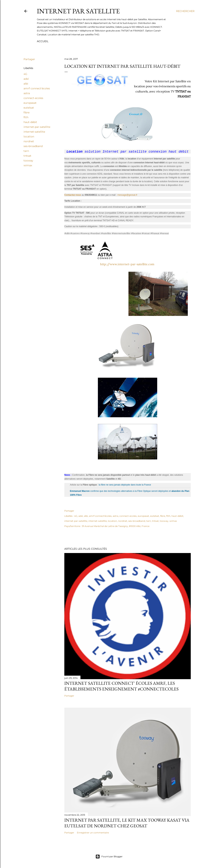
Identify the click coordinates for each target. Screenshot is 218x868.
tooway (28, 161)
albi (26, 84)
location (29, 136)
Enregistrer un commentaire (93, 833)
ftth (26, 117)
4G (25, 74)
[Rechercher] (185, 11)
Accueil (43, 41)
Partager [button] (29, 59)
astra (27, 93)
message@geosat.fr (127, 195)
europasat (30, 103)
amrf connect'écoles (37, 88)
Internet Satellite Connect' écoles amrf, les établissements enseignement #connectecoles (121, 687)
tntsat (27, 156)
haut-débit (30, 122)
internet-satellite (34, 132)
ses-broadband (33, 146)
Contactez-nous (73, 195)
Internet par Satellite (78, 11)
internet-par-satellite (37, 127)
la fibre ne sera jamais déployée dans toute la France (125, 485)
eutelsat (29, 108)
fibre (27, 112)
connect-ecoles (33, 98)
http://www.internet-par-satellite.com (127, 265)
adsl (26, 79)
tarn (26, 151)
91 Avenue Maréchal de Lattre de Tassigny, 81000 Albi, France (116, 527)
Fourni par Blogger (109, 857)
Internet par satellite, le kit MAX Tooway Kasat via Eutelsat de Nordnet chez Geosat (127, 823)
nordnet (29, 141)
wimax (28, 165)
